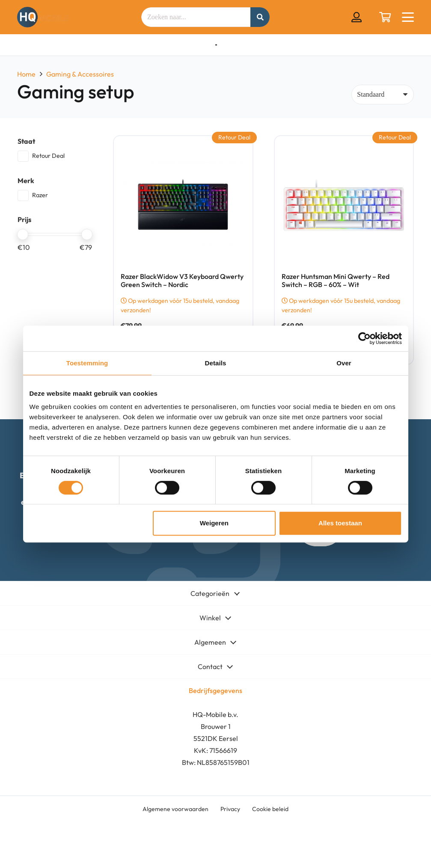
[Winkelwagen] (385, 17)
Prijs (24, 219)
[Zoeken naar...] (205, 17)
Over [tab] (344, 363)
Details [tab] (216, 363)
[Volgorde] (383, 95)
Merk (26, 181)
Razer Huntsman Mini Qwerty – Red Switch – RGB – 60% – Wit (335, 280)
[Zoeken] (260, 17)
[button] (408, 17)
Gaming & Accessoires (80, 74)
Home (26, 74)
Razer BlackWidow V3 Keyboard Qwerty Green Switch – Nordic (182, 280)
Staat (26, 141)
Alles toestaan (340, 523)
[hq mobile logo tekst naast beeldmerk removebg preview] (43, 17)
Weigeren (214, 523)
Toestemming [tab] (87, 363)
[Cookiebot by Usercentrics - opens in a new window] (364, 338)
